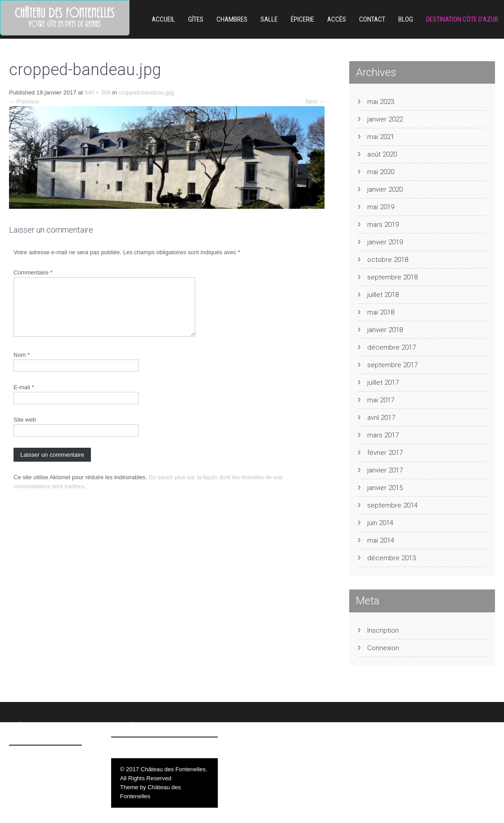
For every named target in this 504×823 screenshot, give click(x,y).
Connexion (383, 648)
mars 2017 (383, 435)
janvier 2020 (385, 189)
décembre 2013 (391, 558)
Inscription (383, 630)
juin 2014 (380, 523)
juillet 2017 (383, 382)
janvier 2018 (385, 330)
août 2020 (382, 154)
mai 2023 (381, 102)
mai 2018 (381, 312)
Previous (24, 101)
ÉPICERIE (302, 19)
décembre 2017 (391, 347)
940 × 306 (98, 92)
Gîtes (196, 19)
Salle (269, 19)
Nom (22, 366)
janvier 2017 (385, 470)
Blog (406, 19)
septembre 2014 (392, 505)
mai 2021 (381, 137)
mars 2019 (383, 225)
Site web (25, 430)
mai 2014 (381, 540)
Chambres (232, 19)
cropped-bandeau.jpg (146, 92)
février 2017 (385, 453)
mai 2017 (381, 400)
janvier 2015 (385, 488)
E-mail (24, 398)
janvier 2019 (385, 242)
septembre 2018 (392, 277)
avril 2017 (381, 418)
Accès (337, 19)
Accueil (163, 19)
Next (315, 101)
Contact (372, 19)
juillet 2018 (383, 295)
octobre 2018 (388, 260)
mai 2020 (381, 172)
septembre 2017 (392, 365)
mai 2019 (381, 207)
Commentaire (33, 272)
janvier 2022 (385, 119)
